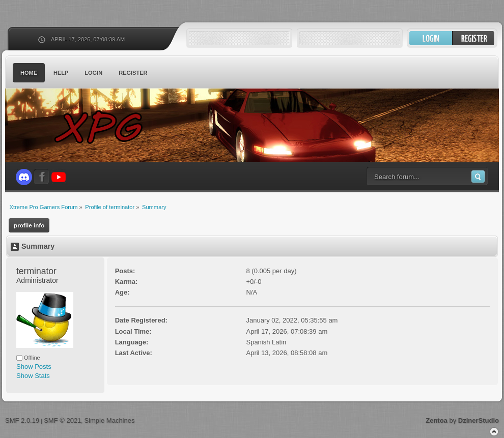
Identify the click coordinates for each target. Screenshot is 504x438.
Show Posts (34, 367)
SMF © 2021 (62, 420)
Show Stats (33, 376)
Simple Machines (109, 420)
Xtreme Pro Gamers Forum (104, 127)
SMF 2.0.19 (22, 420)
